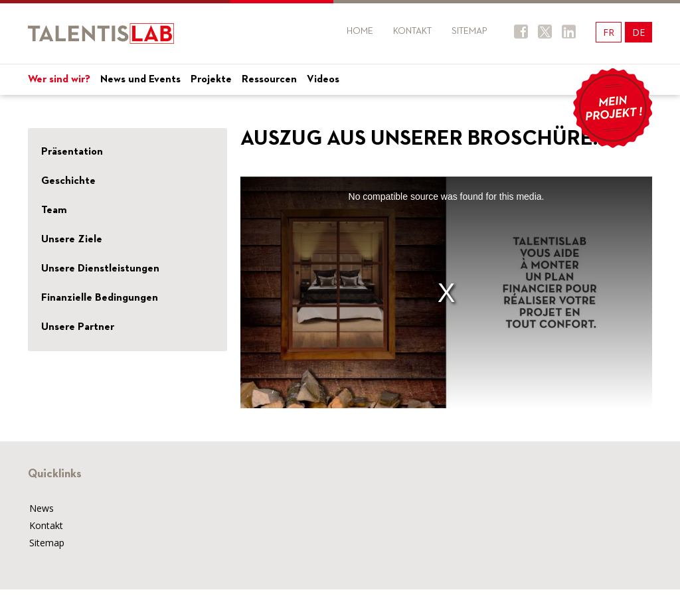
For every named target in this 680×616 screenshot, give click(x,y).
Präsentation (72, 152)
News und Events (140, 80)
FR (609, 32)
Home (360, 31)
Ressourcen (269, 80)
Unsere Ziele (72, 240)
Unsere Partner (78, 327)
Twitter (545, 32)
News (42, 508)
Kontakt (412, 31)
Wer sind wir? (59, 80)
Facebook (521, 32)
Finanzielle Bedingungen (100, 298)
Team (54, 210)
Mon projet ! (612, 108)
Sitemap (469, 31)
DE (638, 32)
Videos (323, 80)
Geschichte (68, 181)
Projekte (211, 80)
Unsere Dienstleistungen (100, 269)
